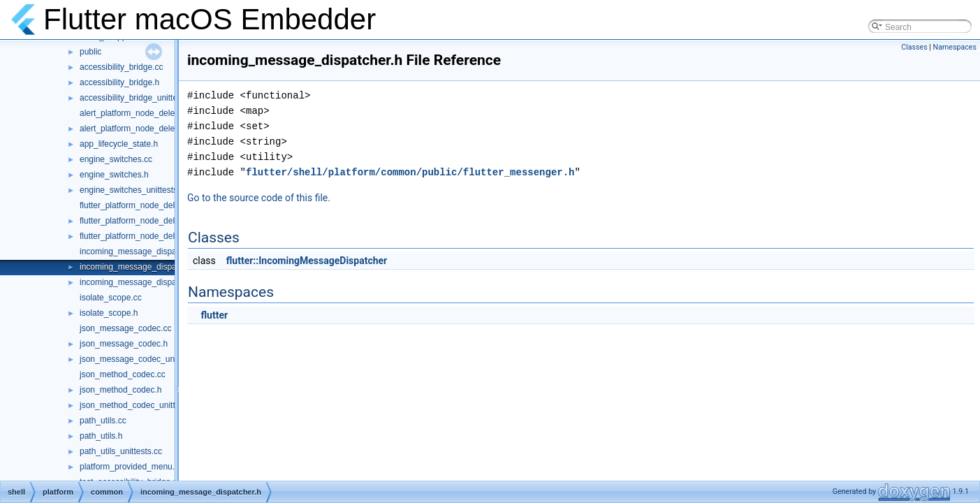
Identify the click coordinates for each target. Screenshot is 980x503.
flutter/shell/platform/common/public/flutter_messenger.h (410, 172)
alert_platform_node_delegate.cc (141, 113)
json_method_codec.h (120, 390)
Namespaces (955, 47)
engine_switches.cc (116, 159)
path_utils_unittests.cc (121, 451)
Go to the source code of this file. (259, 198)
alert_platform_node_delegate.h (139, 129)
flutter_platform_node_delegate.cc (143, 205)
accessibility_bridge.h (119, 82)
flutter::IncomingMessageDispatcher (307, 261)
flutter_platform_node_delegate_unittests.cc (161, 236)
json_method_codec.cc (123, 374)
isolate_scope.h (109, 313)
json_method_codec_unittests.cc (140, 405)
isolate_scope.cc (111, 298)
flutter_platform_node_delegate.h (141, 221)
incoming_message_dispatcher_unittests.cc (161, 282)
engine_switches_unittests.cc (134, 190)
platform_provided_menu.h (130, 467)
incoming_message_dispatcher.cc (142, 251)
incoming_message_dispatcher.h (141, 267)
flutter (214, 315)
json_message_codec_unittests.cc (144, 359)
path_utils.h (101, 436)
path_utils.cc (103, 421)
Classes (914, 47)
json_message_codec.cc (125, 328)
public (90, 52)
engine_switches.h (114, 175)
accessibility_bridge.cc (121, 67)
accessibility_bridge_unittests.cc (139, 98)
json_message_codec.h (124, 344)
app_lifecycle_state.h (119, 144)
